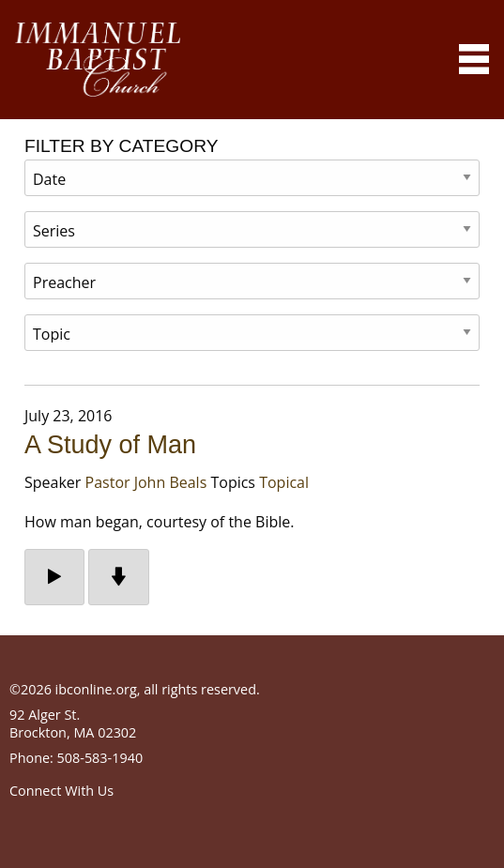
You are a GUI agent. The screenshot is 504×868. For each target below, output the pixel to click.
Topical (284, 482)
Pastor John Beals (146, 482)
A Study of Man (110, 445)
